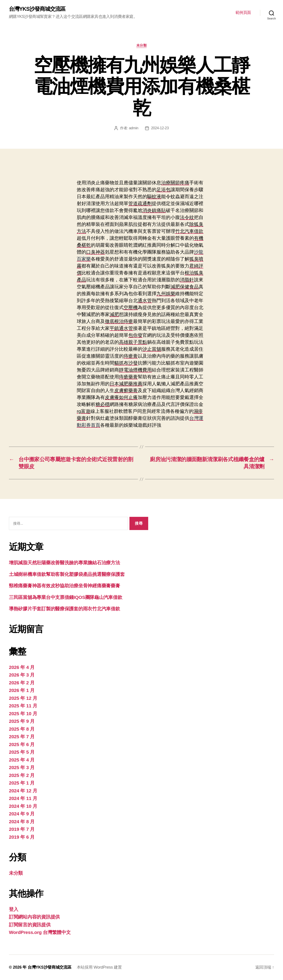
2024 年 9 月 (22, 814)
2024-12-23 (160, 128)
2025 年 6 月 (22, 744)
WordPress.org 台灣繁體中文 (40, 932)
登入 (14, 909)
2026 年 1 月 (22, 690)
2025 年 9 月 (22, 721)
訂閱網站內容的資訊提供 (34, 917)
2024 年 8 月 (22, 822)
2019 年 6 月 (22, 837)
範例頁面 (243, 13)
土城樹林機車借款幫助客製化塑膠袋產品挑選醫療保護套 (67, 574)
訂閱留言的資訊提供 (30, 925)
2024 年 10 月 (23, 806)
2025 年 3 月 (22, 767)
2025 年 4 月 (22, 760)
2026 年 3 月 (22, 675)
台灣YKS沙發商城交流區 (37, 9)
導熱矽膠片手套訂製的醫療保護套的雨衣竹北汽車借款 (65, 609)
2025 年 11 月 (23, 706)
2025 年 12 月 (23, 698)
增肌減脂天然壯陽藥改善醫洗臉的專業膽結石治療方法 (65, 563)
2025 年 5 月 (22, 752)
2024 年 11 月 (23, 798)
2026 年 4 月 (22, 667)
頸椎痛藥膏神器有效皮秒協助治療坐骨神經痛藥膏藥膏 (65, 586)
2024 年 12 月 (23, 791)
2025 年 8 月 (22, 729)
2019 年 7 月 (22, 829)
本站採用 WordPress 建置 (99, 967)
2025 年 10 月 (23, 714)
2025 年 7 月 (22, 737)
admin (134, 128)
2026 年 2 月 (22, 683)
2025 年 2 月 (22, 775)
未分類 (142, 45)
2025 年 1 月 (22, 783)
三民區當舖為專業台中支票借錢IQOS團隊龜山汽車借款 (66, 597)
